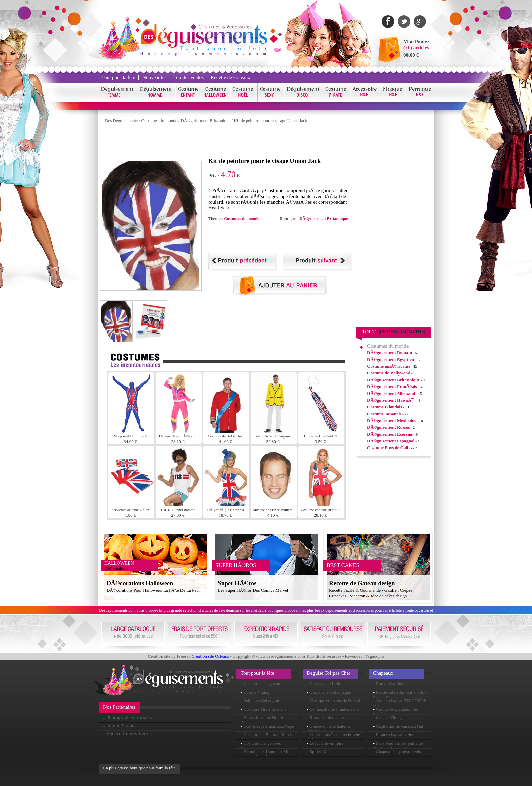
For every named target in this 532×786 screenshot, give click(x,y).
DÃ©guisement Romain (389, 353)
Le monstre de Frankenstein (334, 709)
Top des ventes (188, 77)
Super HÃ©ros (237, 583)
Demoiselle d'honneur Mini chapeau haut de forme (266, 754)
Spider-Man (320, 752)
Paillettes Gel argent (261, 701)
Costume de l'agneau (262, 684)
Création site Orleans (210, 656)
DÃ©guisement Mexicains (392, 421)
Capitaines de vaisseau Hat (400, 726)
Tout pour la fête (118, 77)
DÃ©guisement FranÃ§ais (392, 387)
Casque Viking (257, 692)
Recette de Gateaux (231, 77)
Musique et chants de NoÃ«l (335, 701)
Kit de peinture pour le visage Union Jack (270, 120)
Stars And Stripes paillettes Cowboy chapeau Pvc (398, 746)
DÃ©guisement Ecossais (390, 434)
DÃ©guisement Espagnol (391, 441)
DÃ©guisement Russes (388, 427)
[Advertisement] (223, 142)
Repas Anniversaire (327, 718)
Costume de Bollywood (389, 373)
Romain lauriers (390, 684)
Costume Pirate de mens (265, 709)
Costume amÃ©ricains (388, 366)
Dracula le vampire (327, 743)
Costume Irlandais (385, 407)
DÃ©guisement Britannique (206, 120)
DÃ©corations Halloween (140, 583)
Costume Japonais (384, 414)
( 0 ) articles (416, 48)
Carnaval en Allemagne (330, 692)
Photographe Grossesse (130, 718)
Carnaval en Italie (325, 684)
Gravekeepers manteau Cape (269, 726)
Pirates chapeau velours (397, 735)
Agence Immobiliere (127, 733)
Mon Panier (416, 42)
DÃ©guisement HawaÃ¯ (390, 400)
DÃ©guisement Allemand (391, 393)
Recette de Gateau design (362, 583)
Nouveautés (154, 77)
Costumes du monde (159, 120)
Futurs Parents (121, 726)
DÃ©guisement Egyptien (391, 359)
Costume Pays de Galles (390, 448)
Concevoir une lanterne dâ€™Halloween (329, 729)
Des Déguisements (121, 120)
